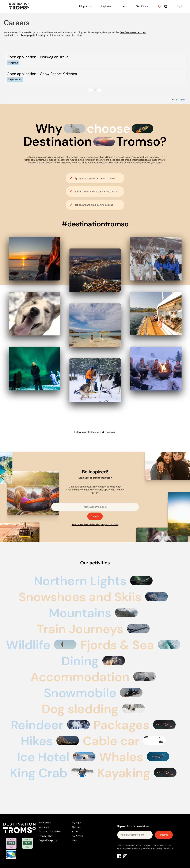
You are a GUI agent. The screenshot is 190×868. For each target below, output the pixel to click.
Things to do (85, 6)
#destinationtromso (95, 224)
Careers (76, 827)
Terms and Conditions (50, 831)
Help (124, 6)
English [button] (181, 6)
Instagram (93, 432)
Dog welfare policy (48, 840)
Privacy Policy (46, 836)
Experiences (45, 823)
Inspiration (107, 6)
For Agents (78, 836)
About (75, 831)
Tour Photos (142, 6)
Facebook (110, 432)
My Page (76, 823)
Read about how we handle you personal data (95, 524)
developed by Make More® (162, 848)
